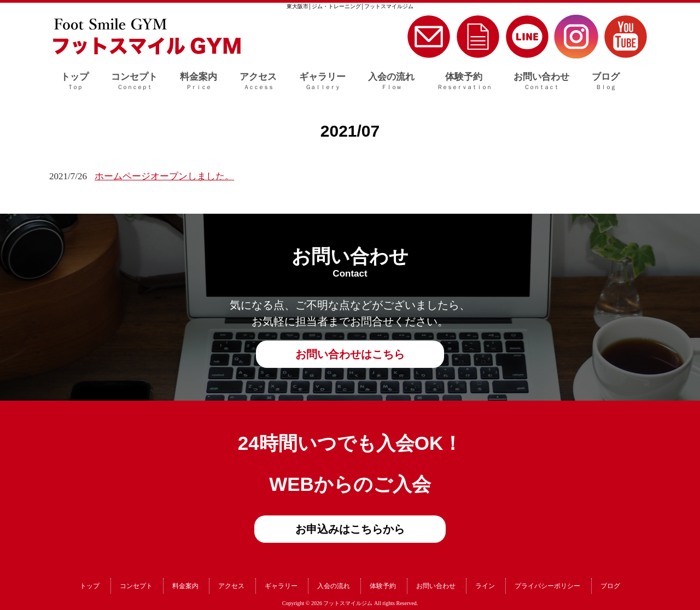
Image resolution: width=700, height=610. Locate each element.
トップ (90, 586)
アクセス (231, 586)
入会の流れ (334, 586)
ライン (485, 586)
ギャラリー (281, 586)
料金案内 (185, 586)
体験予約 (383, 586)
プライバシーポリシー (547, 586)
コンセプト (136, 586)
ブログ (610, 586)
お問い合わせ (436, 586)
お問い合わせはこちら (350, 354)
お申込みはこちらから (350, 529)
